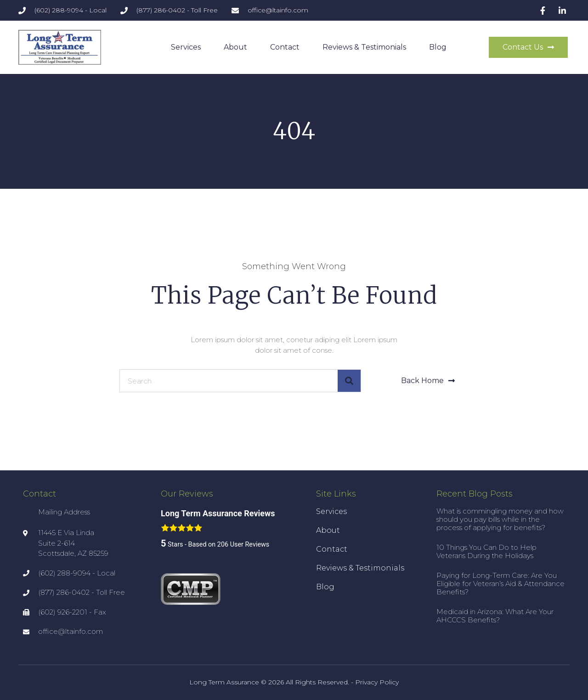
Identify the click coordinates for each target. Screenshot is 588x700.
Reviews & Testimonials (364, 47)
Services (186, 47)
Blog (438, 47)
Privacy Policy (377, 682)
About (235, 47)
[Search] (349, 381)
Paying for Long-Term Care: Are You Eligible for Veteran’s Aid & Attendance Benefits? (500, 584)
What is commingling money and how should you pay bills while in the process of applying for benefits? (500, 519)
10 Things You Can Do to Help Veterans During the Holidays (486, 551)
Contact (285, 47)
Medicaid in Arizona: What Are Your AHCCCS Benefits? (495, 616)
